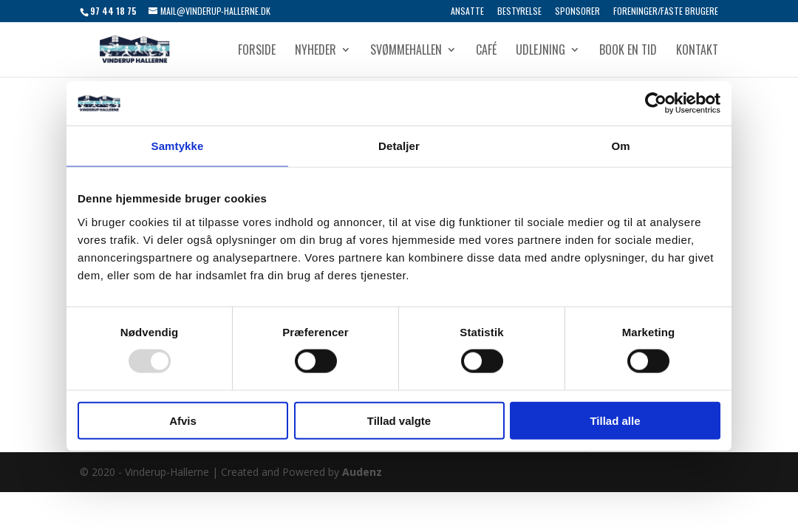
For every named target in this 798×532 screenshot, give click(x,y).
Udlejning (540, 51)
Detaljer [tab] (399, 146)
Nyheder (316, 51)
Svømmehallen (406, 51)
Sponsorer (577, 12)
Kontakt (697, 51)
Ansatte (467, 12)
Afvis (183, 420)
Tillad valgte (399, 420)
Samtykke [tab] (178, 146)
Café (486, 51)
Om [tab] (620, 146)
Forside (257, 51)
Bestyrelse (519, 12)
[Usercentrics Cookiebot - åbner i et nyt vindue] (656, 103)
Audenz (362, 472)
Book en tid (628, 51)
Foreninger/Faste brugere (666, 12)
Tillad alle (615, 420)
